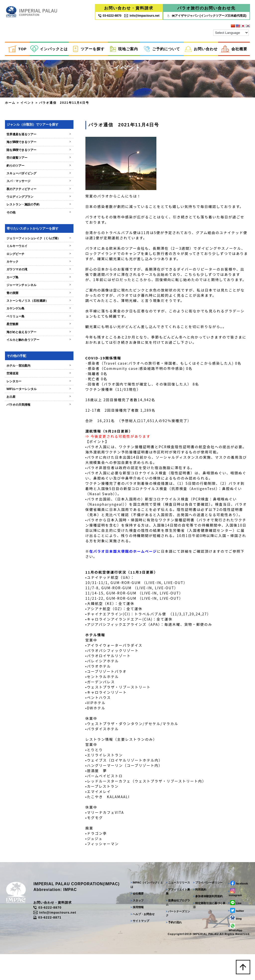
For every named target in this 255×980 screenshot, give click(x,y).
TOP (17, 49)
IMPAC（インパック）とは (146, 885)
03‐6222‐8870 (110, 16)
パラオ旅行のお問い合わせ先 (206, 8)
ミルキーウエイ (33, 251)
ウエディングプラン (33, 201)
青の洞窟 (33, 297)
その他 (33, 217)
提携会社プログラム (177, 903)
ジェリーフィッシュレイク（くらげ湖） (33, 243)
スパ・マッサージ (33, 186)
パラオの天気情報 (33, 409)
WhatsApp (235, 928)
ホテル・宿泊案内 (33, 370)
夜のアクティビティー (33, 194)
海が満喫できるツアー (33, 147)
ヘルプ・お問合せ (142, 914)
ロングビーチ (33, 258)
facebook (238, 883)
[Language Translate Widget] (231, 33)
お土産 (33, 401)
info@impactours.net (142, 16)
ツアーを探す (88, 49)
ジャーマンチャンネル (33, 290)
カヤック (33, 266)
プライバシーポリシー (207, 882)
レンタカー (33, 386)
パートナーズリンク (177, 913)
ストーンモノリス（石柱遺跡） (33, 305)
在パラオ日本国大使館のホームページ (113, 555)
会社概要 (234, 49)
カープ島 (33, 282)
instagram (235, 892)
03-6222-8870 (51, 908)
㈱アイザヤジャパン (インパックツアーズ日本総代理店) (206, 16)
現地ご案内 (124, 49)
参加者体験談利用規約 (207, 896)
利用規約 (199, 889)
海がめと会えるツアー (33, 337)
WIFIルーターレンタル (33, 394)
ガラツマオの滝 (33, 274)
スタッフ (136, 900)
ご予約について (162, 49)
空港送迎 (33, 378)
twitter (236, 910)
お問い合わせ (201, 49)
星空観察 (33, 329)
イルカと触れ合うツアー (33, 344)
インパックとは (49, 49)
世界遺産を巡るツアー (33, 139)
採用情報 (136, 907)
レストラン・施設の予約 (33, 209)
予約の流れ (173, 922)
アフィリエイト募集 (177, 892)
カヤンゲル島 (33, 313)
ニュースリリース (177, 882)
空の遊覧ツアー (33, 162)
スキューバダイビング (33, 178)
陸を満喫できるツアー (33, 154)
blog (234, 918)
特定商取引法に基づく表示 (209, 905)
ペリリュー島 (33, 321)
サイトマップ (139, 921)
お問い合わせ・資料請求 (129, 8)
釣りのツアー (33, 170)
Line (234, 903)
